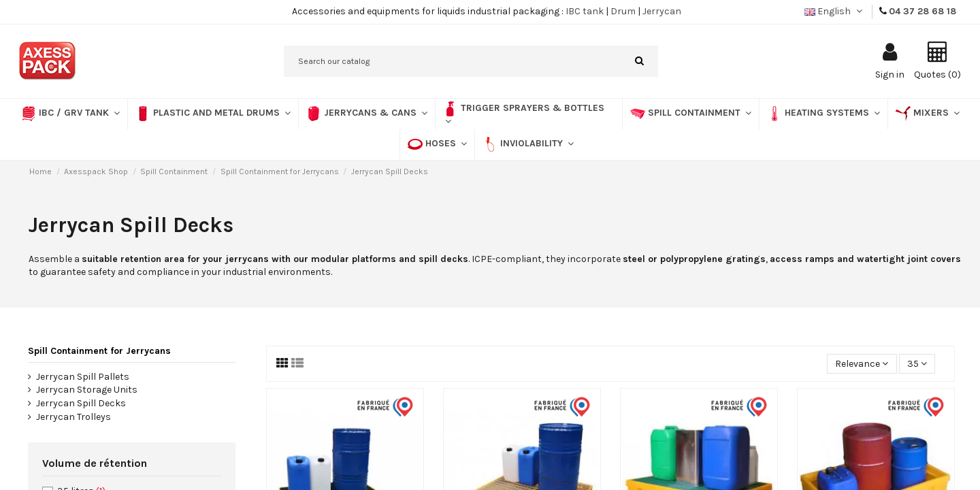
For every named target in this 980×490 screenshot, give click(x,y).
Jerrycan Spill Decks (81, 403)
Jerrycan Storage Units (87, 390)
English (835, 11)
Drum (623, 11)
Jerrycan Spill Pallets (83, 377)
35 (917, 364)
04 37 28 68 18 (922, 11)
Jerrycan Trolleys (73, 417)
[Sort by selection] (862, 364)
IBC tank (585, 11)
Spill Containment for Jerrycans (99, 351)
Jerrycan (662, 11)
